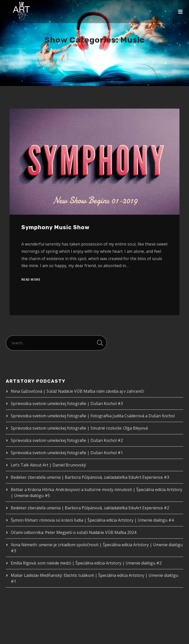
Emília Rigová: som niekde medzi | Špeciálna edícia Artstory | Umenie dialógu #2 (86, 563)
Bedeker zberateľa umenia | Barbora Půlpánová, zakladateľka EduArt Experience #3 (90, 477)
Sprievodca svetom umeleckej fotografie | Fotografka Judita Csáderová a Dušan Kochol (93, 416)
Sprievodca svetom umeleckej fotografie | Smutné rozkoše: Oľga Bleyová (79, 428)
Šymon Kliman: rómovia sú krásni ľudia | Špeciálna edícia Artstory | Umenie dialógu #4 (92, 520)
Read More (31, 279)
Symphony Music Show (55, 227)
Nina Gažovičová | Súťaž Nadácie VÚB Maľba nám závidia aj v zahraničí (77, 391)
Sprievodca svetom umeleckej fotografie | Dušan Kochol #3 (67, 404)
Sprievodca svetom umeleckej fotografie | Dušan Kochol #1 (67, 453)
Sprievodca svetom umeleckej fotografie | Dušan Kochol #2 (67, 440)
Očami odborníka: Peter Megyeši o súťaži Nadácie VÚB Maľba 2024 (74, 532)
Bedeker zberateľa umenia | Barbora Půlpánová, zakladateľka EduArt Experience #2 (90, 508)
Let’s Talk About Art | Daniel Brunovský (48, 465)
